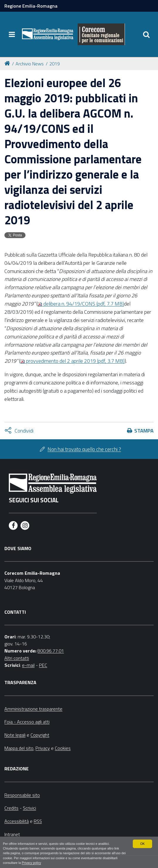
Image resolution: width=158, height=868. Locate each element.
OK (142, 844)
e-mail (28, 665)
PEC (43, 665)
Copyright (40, 735)
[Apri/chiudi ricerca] (146, 34)
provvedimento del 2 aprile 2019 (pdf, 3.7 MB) (72, 361)
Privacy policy (31, 863)
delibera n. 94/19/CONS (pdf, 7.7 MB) (81, 304)
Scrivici (29, 808)
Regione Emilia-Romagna (31, 6)
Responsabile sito (22, 795)
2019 (55, 64)
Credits (11, 808)
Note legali (15, 735)
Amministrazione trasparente (33, 709)
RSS (38, 821)
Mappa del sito (19, 748)
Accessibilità (17, 821)
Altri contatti (17, 658)
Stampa (144, 431)
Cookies (63, 748)
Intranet (12, 834)
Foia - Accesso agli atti (27, 722)
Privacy (43, 748)
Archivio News (30, 64)
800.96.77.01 (51, 651)
